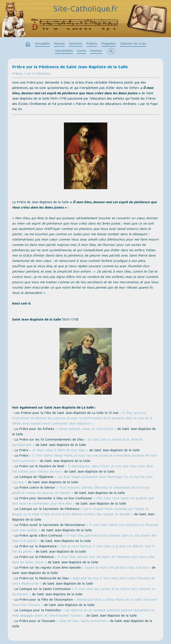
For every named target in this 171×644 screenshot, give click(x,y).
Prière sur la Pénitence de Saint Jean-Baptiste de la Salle (70, 67)
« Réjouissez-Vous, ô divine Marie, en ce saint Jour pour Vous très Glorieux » (85, 603)
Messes (59, 44)
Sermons (76, 44)
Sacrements (64, 51)
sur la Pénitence (39, 74)
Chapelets (109, 44)
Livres (81, 51)
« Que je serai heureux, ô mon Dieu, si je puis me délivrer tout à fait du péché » (83, 549)
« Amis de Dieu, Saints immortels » (83, 621)
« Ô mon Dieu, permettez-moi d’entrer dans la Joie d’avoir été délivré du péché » (84, 539)
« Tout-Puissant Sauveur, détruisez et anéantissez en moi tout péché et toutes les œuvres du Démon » (81, 491)
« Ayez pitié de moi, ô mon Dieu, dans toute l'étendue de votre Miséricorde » (83, 581)
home (28, 44)
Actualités (42, 44)
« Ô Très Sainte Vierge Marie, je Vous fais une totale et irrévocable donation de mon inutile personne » (84, 459)
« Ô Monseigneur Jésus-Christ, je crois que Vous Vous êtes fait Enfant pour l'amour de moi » (82, 469)
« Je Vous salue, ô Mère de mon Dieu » (59, 451)
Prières (92, 44)
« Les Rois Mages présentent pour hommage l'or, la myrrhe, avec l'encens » (82, 480)
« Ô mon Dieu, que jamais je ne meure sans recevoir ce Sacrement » (84, 592)
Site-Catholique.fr (86, 10)
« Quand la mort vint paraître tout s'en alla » (116, 568)
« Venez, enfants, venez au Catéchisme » (86, 429)
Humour (96, 51)
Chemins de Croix (133, 44)
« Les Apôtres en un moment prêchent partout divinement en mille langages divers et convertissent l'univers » (83, 613)
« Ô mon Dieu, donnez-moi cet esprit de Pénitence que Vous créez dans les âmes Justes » (83, 560)
